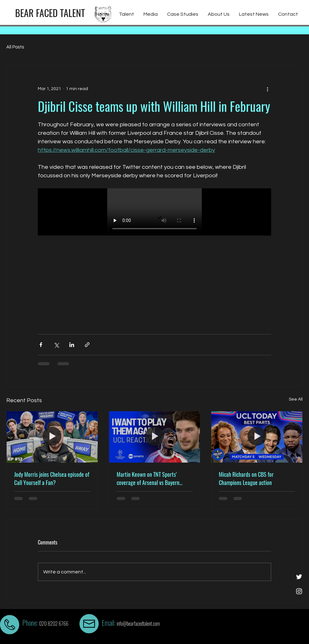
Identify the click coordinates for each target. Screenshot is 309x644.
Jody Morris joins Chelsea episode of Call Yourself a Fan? (52, 478)
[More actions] (267, 89)
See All (296, 399)
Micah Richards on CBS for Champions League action (246, 478)
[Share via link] (87, 345)
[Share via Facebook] (41, 345)
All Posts (15, 47)
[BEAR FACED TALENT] (50, 13)
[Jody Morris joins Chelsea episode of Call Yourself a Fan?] (52, 437)
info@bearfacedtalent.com (138, 624)
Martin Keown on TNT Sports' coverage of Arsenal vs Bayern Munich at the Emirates (148, 478)
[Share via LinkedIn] (72, 345)
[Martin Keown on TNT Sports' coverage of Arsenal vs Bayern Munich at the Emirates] (155, 437)
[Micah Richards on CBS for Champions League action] (257, 437)
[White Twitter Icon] (299, 577)
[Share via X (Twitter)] (56, 345)
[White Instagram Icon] (299, 591)
